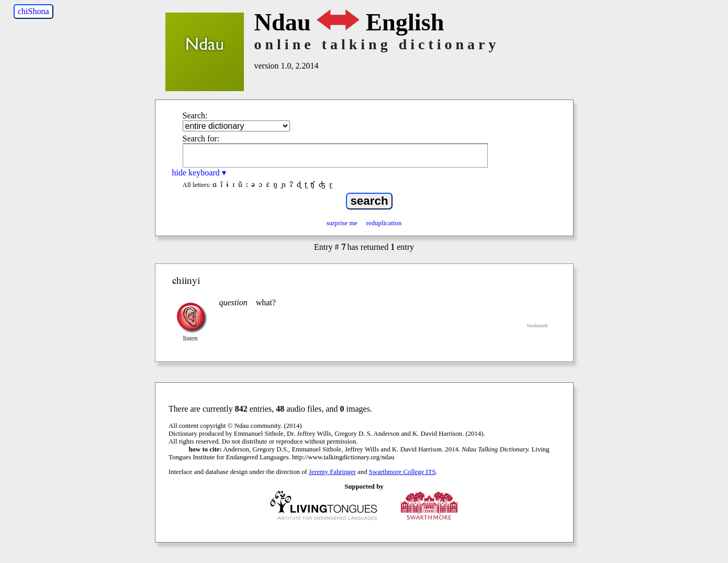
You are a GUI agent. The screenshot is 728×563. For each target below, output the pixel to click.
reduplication (384, 223)
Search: (195, 115)
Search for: (201, 139)
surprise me (342, 223)
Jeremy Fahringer (332, 472)
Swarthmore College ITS (402, 472)
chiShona (33, 11)
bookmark (538, 325)
